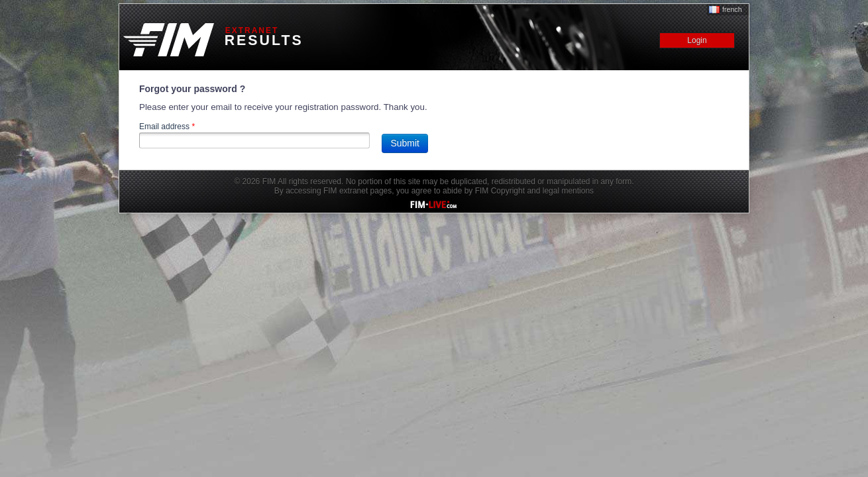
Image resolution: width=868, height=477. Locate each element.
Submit (405, 143)
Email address (167, 127)
